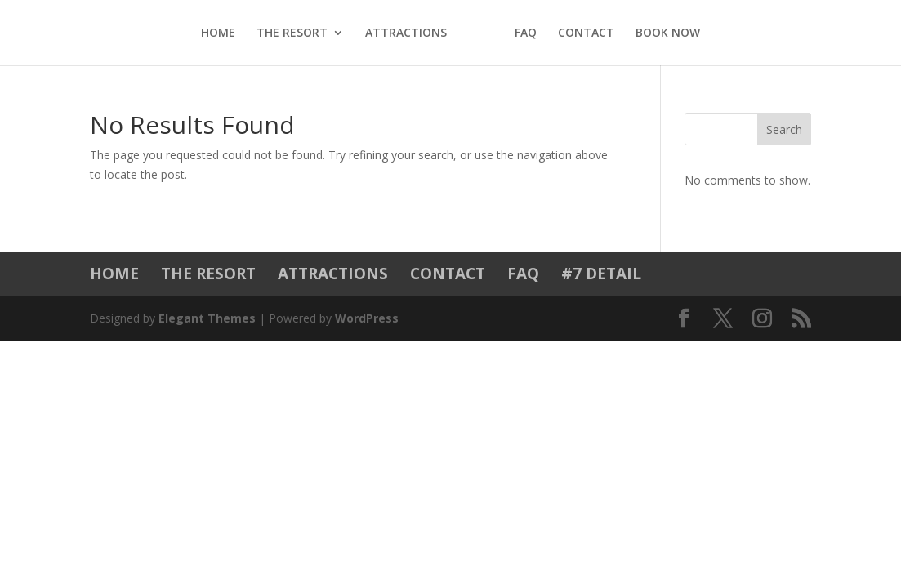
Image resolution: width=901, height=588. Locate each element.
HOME (218, 33)
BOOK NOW (668, 33)
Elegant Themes (207, 318)
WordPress (367, 318)
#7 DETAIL (601, 274)
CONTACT (586, 33)
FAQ (526, 33)
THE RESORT (292, 33)
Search (784, 129)
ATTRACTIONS (406, 33)
